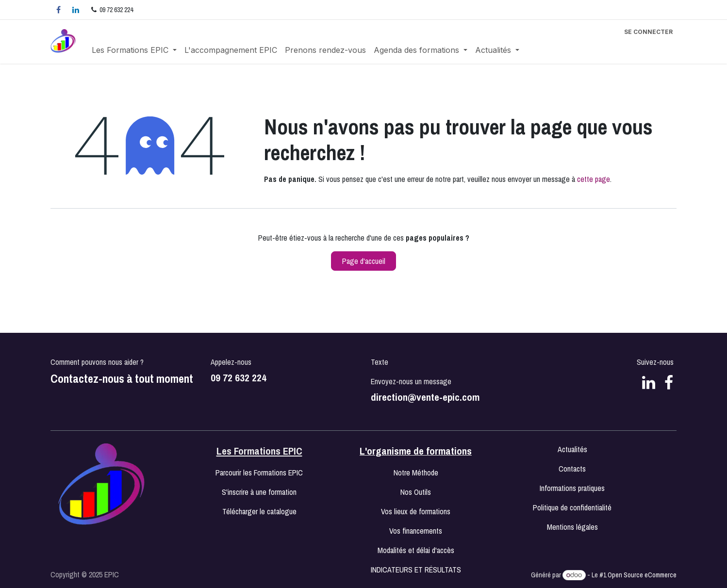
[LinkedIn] (76, 10)
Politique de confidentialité (572, 507)
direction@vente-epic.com (425, 397)
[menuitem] (134, 50)
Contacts (572, 469)
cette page (594, 179)
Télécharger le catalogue (259, 511)
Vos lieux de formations (416, 511)
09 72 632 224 (239, 378)
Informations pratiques (572, 488)
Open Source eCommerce (642, 575)
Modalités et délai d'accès (416, 550)
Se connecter (648, 32)
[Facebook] (58, 10)
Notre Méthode (416, 473)
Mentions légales (572, 527)
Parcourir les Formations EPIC (259, 473)
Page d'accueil (364, 261)
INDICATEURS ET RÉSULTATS (416, 570)
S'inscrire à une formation (259, 492)
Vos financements (416, 531)
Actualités (572, 449)
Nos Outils (416, 492)
